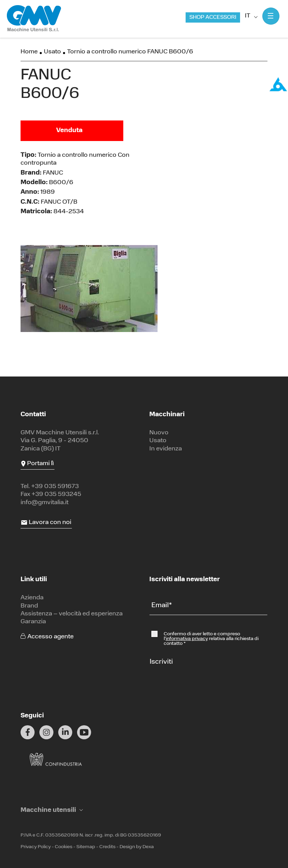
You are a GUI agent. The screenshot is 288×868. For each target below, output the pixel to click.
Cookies (64, 847)
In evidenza (166, 449)
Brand (29, 606)
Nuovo (159, 433)
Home (29, 52)
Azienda (32, 598)
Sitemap (86, 847)
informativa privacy (187, 639)
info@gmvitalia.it (45, 503)
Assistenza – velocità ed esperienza (72, 614)
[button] (52, 810)
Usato (52, 52)
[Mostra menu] (271, 16)
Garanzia (33, 622)
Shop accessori (213, 17)
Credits (107, 847)
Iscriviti (161, 662)
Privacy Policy (36, 847)
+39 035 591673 (55, 487)
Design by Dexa (137, 847)
